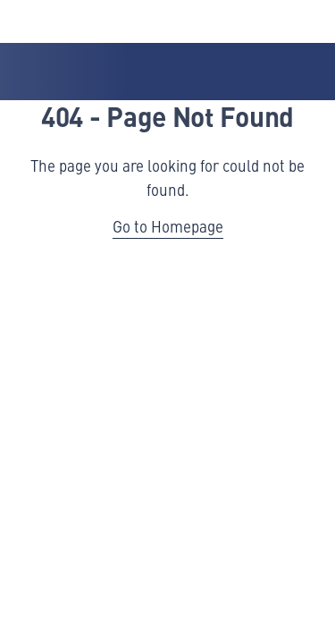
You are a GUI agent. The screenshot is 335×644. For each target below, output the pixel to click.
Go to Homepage (168, 226)
